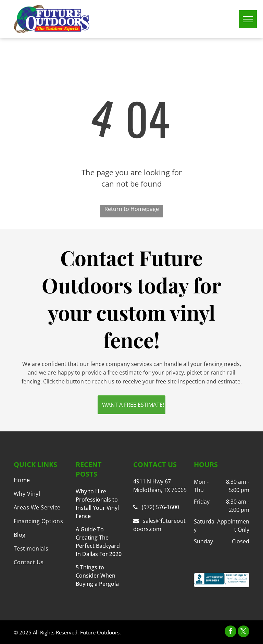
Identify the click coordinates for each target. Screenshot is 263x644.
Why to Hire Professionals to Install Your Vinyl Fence (97, 504)
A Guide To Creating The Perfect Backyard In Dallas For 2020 (99, 542)
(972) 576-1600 (160, 507)
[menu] (248, 19)
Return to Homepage (132, 209)
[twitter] (243, 632)
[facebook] (230, 632)
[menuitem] (41, 480)
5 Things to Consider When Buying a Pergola (97, 576)
